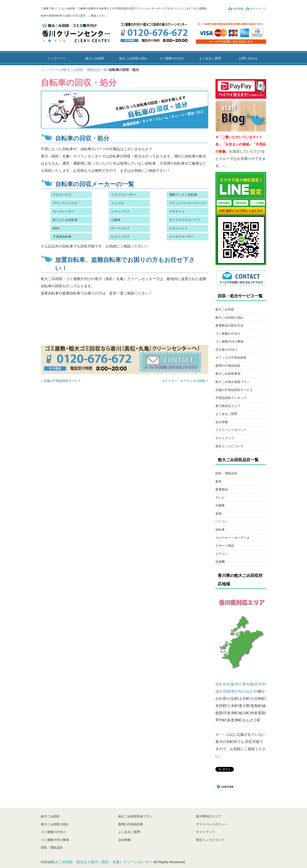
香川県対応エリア (228, 406)
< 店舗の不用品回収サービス (61, 381)
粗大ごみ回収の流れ (133, 58)
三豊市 (244, 684)
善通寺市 (234, 691)
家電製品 (222, 489)
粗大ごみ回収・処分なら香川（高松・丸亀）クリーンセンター (102, 862)
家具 (218, 481)
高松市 (221, 684)
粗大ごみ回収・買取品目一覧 (85, 70)
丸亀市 (233, 684)
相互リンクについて (229, 446)
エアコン (222, 554)
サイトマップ (258, 9)
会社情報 (238, 9)
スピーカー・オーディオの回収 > (185, 381)
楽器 (218, 514)
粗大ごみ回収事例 (228, 374)
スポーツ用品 (225, 546)
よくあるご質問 (210, 58)
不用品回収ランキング (231, 398)
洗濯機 (220, 562)
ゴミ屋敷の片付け (171, 58)
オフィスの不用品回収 (231, 358)
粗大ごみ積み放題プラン (233, 382)
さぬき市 (250, 691)
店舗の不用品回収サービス (234, 390)
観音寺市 (258, 684)
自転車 (220, 530)
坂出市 (221, 691)
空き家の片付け (226, 350)
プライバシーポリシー (231, 430)
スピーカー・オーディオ (233, 538)
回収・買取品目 (226, 473)
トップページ (56, 58)
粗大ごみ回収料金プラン (135, 816)
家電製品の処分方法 (229, 325)
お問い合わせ (248, 58)
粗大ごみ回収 (95, 58)
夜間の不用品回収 (228, 366)
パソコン (222, 521)
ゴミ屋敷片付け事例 (229, 342)
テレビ (220, 497)
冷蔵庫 (220, 505)
